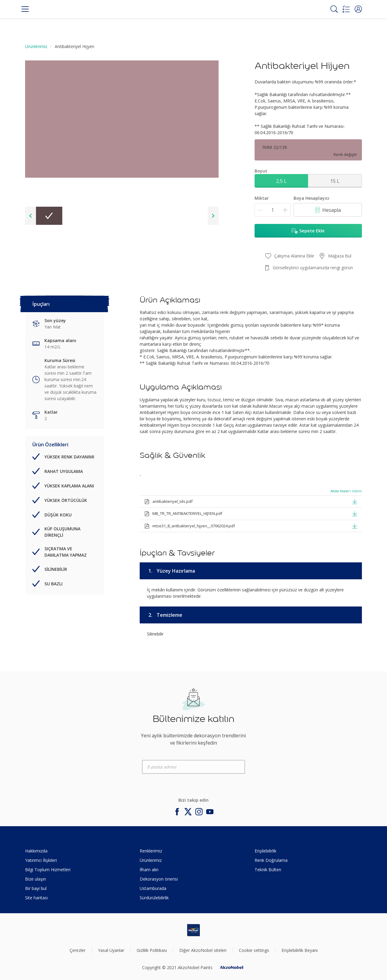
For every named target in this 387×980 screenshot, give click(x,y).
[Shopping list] (346, 9)
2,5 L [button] (281, 181)
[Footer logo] (193, 930)
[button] (358, 9)
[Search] (334, 9)
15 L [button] (335, 181)
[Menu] (25, 9)
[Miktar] (273, 210)
